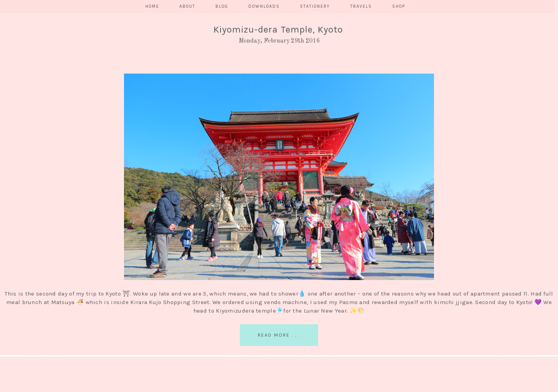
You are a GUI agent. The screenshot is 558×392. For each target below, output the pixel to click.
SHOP (399, 6)
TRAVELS (361, 6)
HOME (152, 6)
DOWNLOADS (264, 6)
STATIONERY (315, 6)
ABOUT (187, 6)
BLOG (222, 6)
